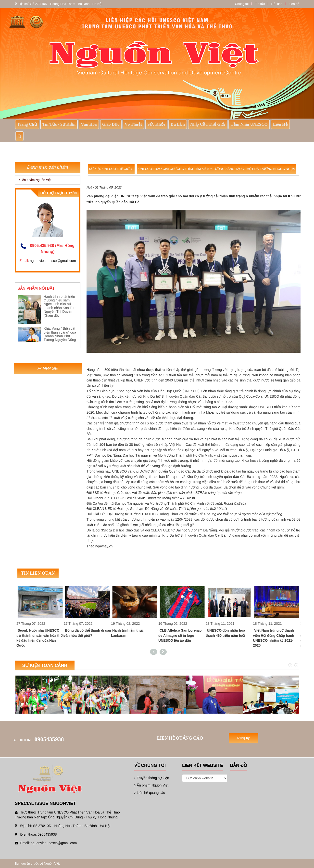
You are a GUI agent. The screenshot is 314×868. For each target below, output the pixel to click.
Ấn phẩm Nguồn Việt (35, 180)
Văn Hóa (89, 124)
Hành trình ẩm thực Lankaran (132, 633)
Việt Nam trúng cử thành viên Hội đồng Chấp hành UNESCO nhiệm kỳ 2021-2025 (278, 638)
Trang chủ (27, 124)
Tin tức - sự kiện (59, 124)
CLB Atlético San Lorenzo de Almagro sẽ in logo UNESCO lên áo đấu (184, 635)
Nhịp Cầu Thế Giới (208, 124)
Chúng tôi (242, 4)
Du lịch (178, 124)
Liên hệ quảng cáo (150, 793)
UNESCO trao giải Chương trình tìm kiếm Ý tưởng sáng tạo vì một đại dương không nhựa (217, 169)
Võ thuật (133, 124)
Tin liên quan (38, 573)
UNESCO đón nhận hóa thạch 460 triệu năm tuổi (230, 633)
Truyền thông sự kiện (152, 778)
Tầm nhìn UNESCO (249, 124)
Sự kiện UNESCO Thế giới (111, 169)
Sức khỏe (156, 124)
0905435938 (49, 739)
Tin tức (260, 4)
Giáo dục (111, 124)
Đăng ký (244, 738)
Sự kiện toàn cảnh (45, 665)
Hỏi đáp (277, 4)
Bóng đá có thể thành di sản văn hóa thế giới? (92, 633)
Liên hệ (294, 4)
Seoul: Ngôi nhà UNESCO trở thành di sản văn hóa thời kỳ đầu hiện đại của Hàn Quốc (44, 638)
